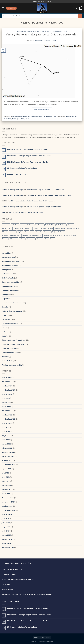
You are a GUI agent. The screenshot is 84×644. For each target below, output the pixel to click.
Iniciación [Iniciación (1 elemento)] (13, 232)
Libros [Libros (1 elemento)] (27, 232)
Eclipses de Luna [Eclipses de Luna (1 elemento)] (60, 228)
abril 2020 (6, 531)
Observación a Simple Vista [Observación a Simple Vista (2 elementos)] (11, 235)
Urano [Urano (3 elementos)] (47, 239)
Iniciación (5, 315)
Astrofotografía (8, 257)
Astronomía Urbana (25, 31)
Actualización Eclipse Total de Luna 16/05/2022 (45, 189)
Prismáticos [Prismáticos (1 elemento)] (14, 239)
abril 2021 (6, 481)
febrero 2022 (7, 448)
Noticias (5, 336)
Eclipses (5, 299)
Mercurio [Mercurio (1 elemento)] (39, 232)
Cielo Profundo (8, 278)
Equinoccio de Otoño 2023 (18, 174)
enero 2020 (6, 543)
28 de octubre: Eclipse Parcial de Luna (22, 168)
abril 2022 (6, 440)
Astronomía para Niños (11, 261)
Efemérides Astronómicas (42, 31)
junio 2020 (6, 523)
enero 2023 (6, 407)
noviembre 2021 (8, 456)
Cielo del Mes (7, 274)
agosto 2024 (7, 377)
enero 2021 (6, 494)
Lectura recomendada (11, 323)
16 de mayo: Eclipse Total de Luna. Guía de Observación (49, 195)
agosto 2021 (7, 469)
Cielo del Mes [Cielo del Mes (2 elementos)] (50, 225)
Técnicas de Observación (12, 365)
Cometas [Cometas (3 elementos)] (71, 225)
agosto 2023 (7, 394)
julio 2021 (5, 473)
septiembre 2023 (8, 390)
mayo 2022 (6, 436)
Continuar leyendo (42, 109)
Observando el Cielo (59, 31)
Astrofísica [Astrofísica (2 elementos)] (15, 225)
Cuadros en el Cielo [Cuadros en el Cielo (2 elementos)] (39, 228)
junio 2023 (6, 398)
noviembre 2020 (8, 502)
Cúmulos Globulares (10, 290)
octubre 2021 (7, 460)
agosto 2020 (7, 514)
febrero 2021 (7, 489)
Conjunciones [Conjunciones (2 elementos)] (7, 228)
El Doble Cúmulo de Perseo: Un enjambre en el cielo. (28, 162)
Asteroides (6, 253)
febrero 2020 (7, 539)
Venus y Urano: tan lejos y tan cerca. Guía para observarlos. (42, 34)
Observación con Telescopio (13, 344)
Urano (23, 119)
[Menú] (3, 8)
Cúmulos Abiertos (9, 286)
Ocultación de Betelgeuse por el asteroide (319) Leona (29, 156)
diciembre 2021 (8, 452)
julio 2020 (5, 518)
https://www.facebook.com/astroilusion (18, 579)
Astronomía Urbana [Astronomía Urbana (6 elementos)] (27, 225)
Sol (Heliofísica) (8, 361)
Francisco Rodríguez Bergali (13, 189)
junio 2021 (6, 477)
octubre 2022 (7, 415)
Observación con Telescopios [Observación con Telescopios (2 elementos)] (53, 235)
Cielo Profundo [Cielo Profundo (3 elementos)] (61, 225)
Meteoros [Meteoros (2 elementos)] (47, 232)
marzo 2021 (6, 485)
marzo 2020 (6, 535)
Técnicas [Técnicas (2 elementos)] (40, 239)
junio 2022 (6, 431)
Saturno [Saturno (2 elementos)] (22, 239)
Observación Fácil (71, 117)
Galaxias (5, 307)
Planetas (5, 357)
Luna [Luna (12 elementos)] (32, 232)
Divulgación (6, 294)
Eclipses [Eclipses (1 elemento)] (50, 228)
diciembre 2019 (8, 547)
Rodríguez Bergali (50, 41)
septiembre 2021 (8, 465)
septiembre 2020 (8, 510)
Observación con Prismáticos (13, 340)
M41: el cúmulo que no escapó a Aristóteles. (44, 206)
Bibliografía (6, 270)
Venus (27, 119)
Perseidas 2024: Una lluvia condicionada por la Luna (28, 149)
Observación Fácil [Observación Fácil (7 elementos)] (70, 235)
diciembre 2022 (8, 411)
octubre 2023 (7, 386)
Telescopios (16, 119)
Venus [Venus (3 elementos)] (52, 239)
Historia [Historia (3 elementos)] (5, 232)
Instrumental (7, 319)
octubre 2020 (7, 506)
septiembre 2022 (8, 419)
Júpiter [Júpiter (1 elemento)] (20, 232)
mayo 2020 (6, 527)
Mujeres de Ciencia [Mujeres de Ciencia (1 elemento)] (58, 232)
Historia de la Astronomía (12, 311)
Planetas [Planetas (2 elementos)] (5, 239)
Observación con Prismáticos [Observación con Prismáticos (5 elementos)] (32, 235)
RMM (4, 212)
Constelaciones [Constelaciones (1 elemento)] (18, 228)
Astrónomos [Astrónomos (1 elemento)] (39, 225)
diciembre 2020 (8, 498)
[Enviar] (80, 16)
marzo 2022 (6, 444)
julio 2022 (5, 427)
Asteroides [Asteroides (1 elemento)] (6, 225)
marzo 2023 (6, 402)
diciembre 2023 (8, 382)
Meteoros (6, 332)
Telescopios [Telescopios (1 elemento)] (31, 239)
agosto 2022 (7, 423)
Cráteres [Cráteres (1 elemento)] (28, 228)
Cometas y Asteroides (11, 282)
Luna (4, 328)
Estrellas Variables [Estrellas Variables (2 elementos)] (73, 228)
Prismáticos (8, 119)
